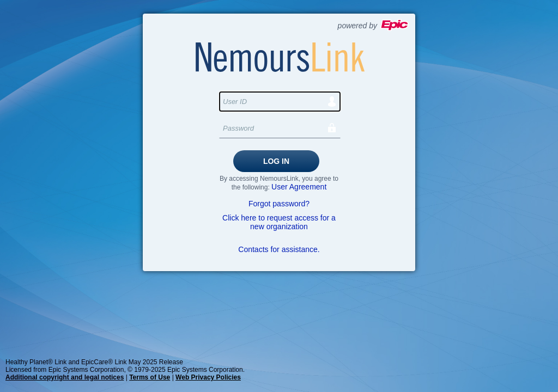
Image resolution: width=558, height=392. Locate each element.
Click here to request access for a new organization (279, 222)
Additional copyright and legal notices (65, 377)
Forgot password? (279, 204)
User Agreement (299, 187)
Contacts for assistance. (279, 249)
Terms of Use (150, 377)
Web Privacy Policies (208, 377)
